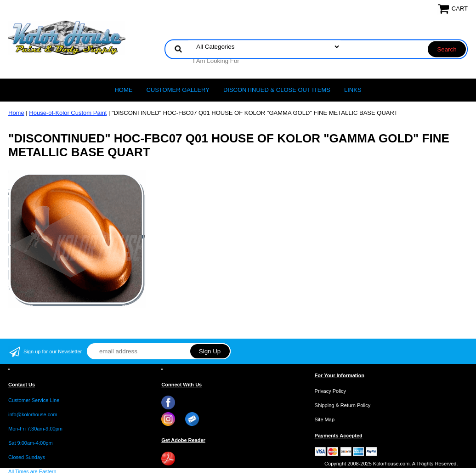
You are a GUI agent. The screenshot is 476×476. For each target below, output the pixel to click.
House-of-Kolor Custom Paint (68, 113)
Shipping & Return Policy (343, 405)
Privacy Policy (330, 391)
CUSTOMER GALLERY (178, 90)
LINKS (353, 90)
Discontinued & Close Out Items (277, 90)
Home (123, 90)
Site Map (325, 419)
